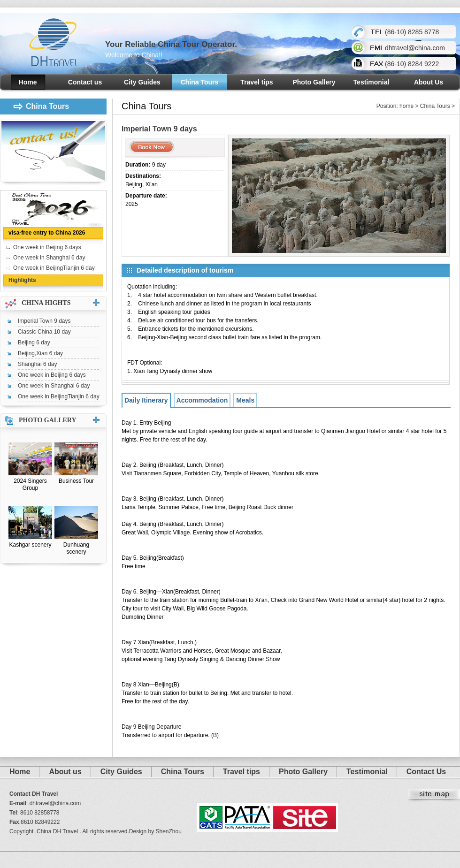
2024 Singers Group (30, 484)
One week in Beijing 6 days (47, 247)
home (406, 106)
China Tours (200, 82)
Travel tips (257, 82)
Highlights (22, 280)
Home (28, 82)
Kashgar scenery (30, 545)
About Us (429, 82)
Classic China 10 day (44, 332)
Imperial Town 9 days (44, 321)
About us (65, 772)
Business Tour (76, 481)
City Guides (142, 82)
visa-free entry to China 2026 (47, 233)
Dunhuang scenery (76, 548)
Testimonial (372, 82)
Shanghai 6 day (37, 364)
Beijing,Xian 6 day (40, 353)
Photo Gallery (314, 82)
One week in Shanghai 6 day (49, 258)
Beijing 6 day (34, 343)
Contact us (85, 82)
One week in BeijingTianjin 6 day (54, 268)
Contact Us (426, 772)
